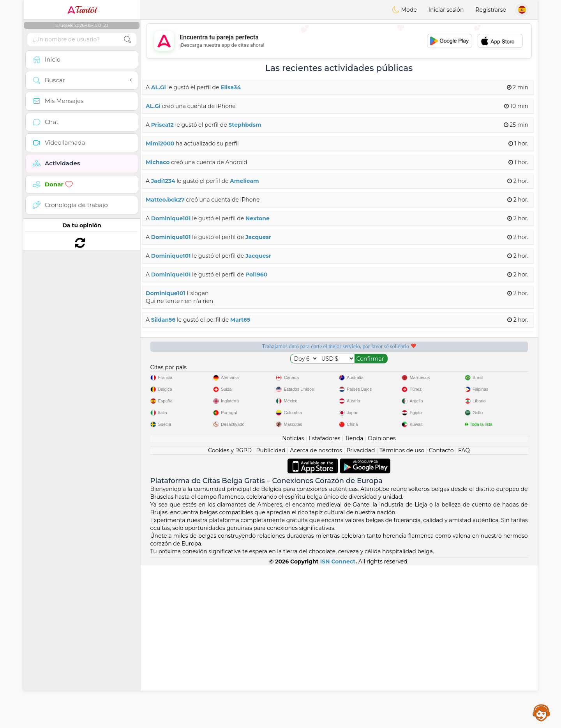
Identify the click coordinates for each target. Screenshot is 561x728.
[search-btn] (127, 40)
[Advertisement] (339, 41)
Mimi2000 (160, 143)
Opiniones (382, 601)
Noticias (293, 601)
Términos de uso (402, 613)
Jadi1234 (163, 181)
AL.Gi (159, 87)
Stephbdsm (245, 125)
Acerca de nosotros (316, 613)
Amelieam (244, 181)
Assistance (542, 712)
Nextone (258, 218)
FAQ (464, 613)
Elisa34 (231, 87)
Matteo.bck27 (165, 200)
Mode (404, 10)
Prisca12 (162, 125)
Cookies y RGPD (230, 613)
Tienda (354, 601)
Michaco (158, 162)
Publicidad (271, 613)
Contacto (441, 613)
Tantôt (82, 10)
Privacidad (361, 613)
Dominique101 (171, 218)
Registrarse (491, 10)
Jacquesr (258, 237)
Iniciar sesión (446, 10)
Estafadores (325, 601)
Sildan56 (163, 320)
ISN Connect (338, 724)
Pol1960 (256, 275)
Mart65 (240, 320)
